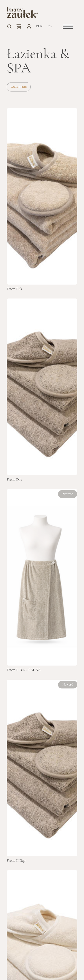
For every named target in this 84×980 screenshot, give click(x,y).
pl (50, 26)
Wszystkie (19, 87)
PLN (39, 26)
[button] (68, 26)
